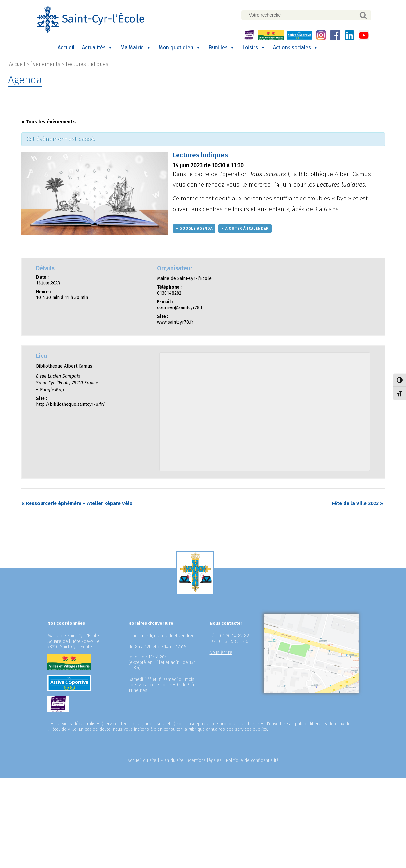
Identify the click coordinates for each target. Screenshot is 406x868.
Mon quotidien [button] (180, 43)
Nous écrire (221, 648)
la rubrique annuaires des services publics (225, 725)
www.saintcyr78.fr (175, 318)
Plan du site (172, 756)
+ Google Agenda (194, 224)
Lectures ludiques (87, 60)
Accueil (66, 43)
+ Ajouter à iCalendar (245, 224)
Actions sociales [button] (295, 43)
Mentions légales (205, 756)
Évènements (45, 60)
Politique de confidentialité (252, 756)
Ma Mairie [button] (136, 43)
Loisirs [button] (254, 43)
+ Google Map (50, 386)
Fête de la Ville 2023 (358, 499)
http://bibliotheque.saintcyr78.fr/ (70, 400)
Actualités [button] (97, 43)
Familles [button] (221, 43)
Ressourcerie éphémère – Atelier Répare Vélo (77, 499)
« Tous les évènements (49, 117)
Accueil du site (142, 756)
